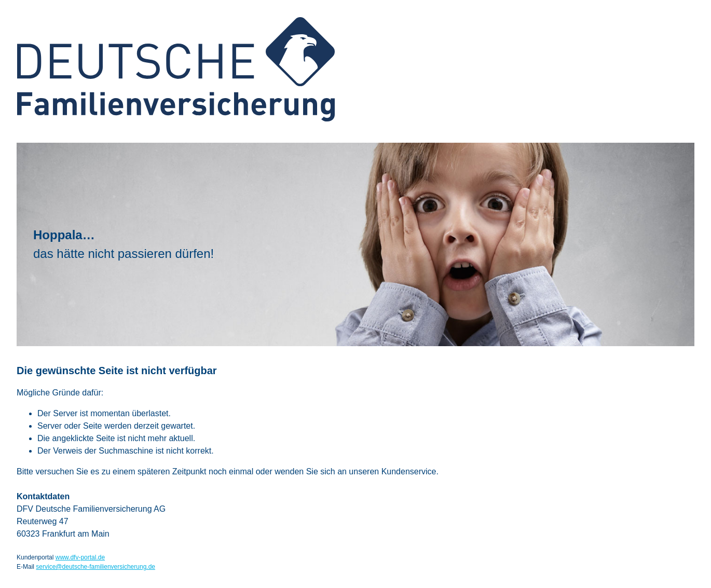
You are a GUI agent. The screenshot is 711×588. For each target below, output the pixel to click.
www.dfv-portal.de (80, 557)
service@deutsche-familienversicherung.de (95, 567)
